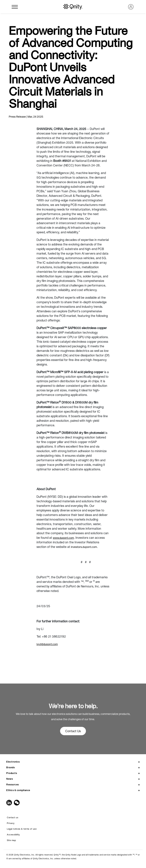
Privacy (11, 823)
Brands (10, 767)
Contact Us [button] (73, 731)
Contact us (13, 817)
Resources (13, 785)
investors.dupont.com (84, 547)
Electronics (13, 762)
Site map (11, 840)
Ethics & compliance (18, 790)
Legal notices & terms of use (22, 829)
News (10, 779)
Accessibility (13, 835)
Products (12, 773)
